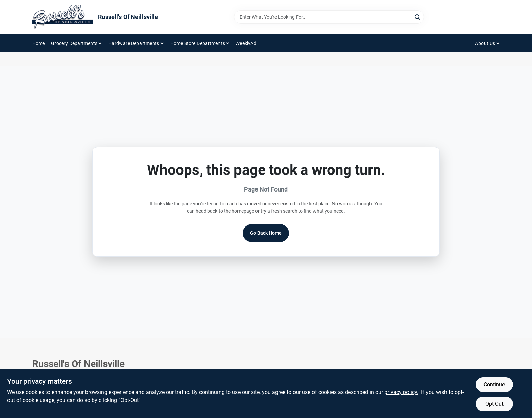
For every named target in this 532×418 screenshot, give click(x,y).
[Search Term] (329, 17)
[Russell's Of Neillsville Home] (63, 17)
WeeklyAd (246, 43)
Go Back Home (266, 233)
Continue (494, 385)
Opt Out (494, 404)
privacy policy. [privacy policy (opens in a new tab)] (401, 392)
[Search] (418, 16)
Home (39, 43)
